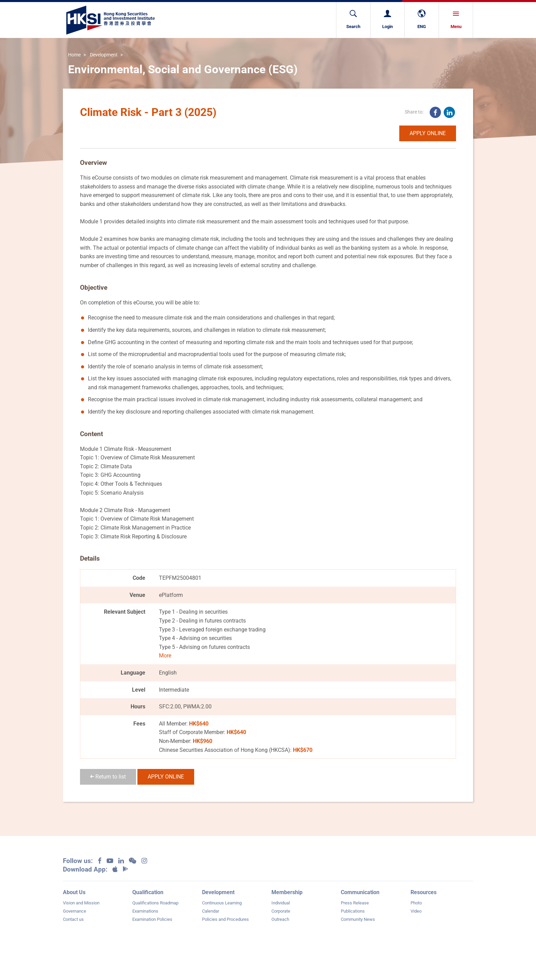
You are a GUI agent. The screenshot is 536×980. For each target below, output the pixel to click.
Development (104, 55)
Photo (416, 903)
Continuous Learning (222, 903)
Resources (424, 892)
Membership (287, 892)
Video (416, 911)
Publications (353, 911)
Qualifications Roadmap (155, 903)
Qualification (148, 892)
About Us (74, 892)
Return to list (108, 777)
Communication (360, 892)
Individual (281, 903)
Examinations (145, 911)
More (165, 656)
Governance (75, 911)
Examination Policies (152, 919)
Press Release (355, 903)
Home (74, 55)
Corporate (281, 911)
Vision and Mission (81, 903)
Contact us (73, 919)
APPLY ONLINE (428, 133)
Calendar (211, 911)
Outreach (280, 919)
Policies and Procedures (225, 919)
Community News (358, 919)
